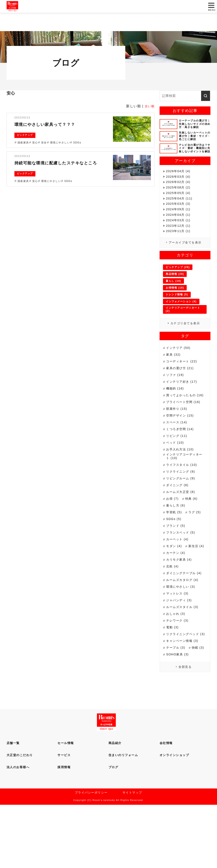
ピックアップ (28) (178, 301)
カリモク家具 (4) (180, 606)
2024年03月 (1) (179, 245)
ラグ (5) (197, 552)
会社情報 (166, 805)
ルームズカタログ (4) (184, 629)
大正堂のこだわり (20, 817)
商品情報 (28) (175, 308)
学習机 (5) (175, 552)
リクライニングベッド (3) (185, 684)
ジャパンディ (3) (180, 649)
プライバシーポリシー (91, 855)
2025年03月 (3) (179, 221)
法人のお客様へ (18, 829)
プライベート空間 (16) (185, 441)
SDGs (77, 143)
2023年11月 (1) (179, 261)
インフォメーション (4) (181, 335)
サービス (64, 817)
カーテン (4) (177, 599)
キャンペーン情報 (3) (184, 693)
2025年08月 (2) (179, 197)
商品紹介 (115, 805)
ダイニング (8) (179, 525)
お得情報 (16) (175, 321)
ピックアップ (25, 135)
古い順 (149, 106)
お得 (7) (173, 538)
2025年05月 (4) (179, 205)
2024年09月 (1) (179, 229)
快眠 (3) (173, 706)
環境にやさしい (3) (182, 636)
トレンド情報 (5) (177, 328)
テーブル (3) (177, 700)
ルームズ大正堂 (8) (182, 532)
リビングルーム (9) (182, 518)
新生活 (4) (175, 592)
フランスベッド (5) (182, 572)
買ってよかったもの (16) (183, 432)
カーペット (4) (179, 579)
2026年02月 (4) (179, 189)
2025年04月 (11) (181, 213)
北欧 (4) (173, 613)
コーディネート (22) (183, 397)
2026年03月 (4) (179, 181)
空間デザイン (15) (182, 454)
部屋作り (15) (178, 448)
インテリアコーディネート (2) (183, 343)
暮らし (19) (173, 315)
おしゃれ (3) (177, 663)
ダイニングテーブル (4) (183, 620)
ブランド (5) (177, 565)
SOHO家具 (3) (179, 713)
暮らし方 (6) (177, 545)
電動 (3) (173, 676)
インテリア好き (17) (183, 418)
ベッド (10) (176, 481)
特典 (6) (193, 538)
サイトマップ (132, 855)
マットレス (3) (179, 643)
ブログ (113, 829)
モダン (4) (175, 586)
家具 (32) (174, 391)
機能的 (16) (176, 424)
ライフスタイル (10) (183, 504)
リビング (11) (178, 475)
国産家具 (23, 143)
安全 (44, 143)
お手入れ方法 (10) (182, 488)
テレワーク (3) (179, 670)
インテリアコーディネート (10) (185, 496)
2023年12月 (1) (179, 253)
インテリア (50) (180, 384)
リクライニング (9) (182, 511)
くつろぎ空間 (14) (182, 468)
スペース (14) (178, 461)
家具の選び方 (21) (182, 404)
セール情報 (66, 805)
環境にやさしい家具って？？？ (53, 124)
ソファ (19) (176, 411)
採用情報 (64, 829)
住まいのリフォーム (123, 817)
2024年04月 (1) (179, 237)
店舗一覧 (13, 805)
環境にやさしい (60, 143)
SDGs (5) (175, 559)
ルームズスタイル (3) (184, 656)
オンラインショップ (174, 817)
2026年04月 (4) (179, 173)
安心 (35, 143)
